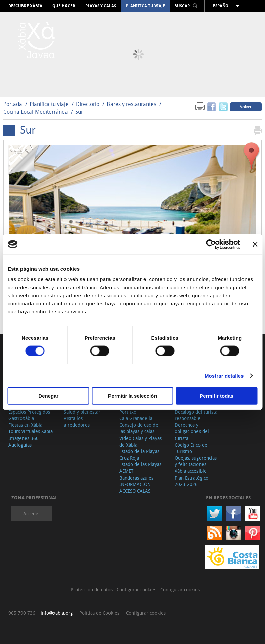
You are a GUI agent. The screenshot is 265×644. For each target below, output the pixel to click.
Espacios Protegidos (29, 412)
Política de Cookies (99, 613)
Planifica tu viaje (145, 6)
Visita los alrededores (77, 422)
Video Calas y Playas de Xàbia (140, 441)
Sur (79, 112)
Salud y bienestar (82, 412)
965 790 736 (22, 613)
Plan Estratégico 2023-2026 (191, 481)
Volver (246, 107)
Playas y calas (101, 6)
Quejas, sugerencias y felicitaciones (196, 461)
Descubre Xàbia (25, 6)
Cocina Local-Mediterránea (36, 112)
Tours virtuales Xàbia (31, 431)
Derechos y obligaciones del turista (192, 431)
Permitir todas (216, 396)
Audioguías (20, 445)
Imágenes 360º (24, 438)
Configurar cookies (137, 589)
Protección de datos (92, 589)
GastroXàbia (21, 418)
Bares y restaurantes (131, 104)
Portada (13, 104)
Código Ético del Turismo (192, 448)
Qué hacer (64, 6)
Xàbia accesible (191, 471)
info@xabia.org (57, 613)
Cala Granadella (136, 418)
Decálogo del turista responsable (196, 415)
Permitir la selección (133, 396)
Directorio (88, 104)
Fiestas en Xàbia (25, 425)
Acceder (32, 513)
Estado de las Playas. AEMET (141, 468)
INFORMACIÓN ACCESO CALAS (135, 487)
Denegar (48, 396)
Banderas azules (136, 478)
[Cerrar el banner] (255, 244)
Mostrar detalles (224, 375)
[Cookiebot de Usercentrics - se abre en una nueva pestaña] (211, 244)
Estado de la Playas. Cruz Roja (140, 454)
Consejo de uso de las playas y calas (139, 428)
